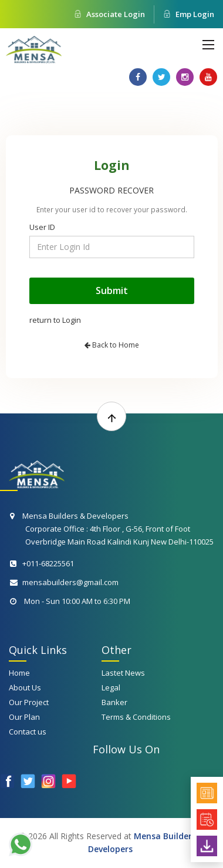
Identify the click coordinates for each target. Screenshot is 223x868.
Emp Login (189, 14)
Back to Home (112, 345)
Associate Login (109, 14)
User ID (42, 227)
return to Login (55, 320)
